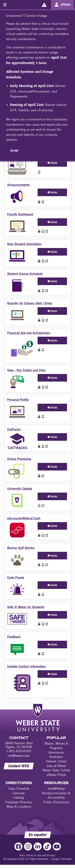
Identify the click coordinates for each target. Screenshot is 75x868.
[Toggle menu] (5, 5)
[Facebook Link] (18, 846)
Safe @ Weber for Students (26, 607)
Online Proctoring (19, 459)
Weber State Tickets (56, 770)
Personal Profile (18, 399)
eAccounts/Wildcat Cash (24, 518)
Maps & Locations (19, 806)
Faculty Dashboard (20, 214)
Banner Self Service (21, 548)
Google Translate (62, 859)
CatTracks (14, 429)
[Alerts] (44, 5)
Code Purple (16, 577)
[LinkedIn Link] (38, 846)
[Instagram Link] (28, 846)
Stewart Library (56, 761)
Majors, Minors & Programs (56, 746)
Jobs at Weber (56, 766)
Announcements (18, 185)
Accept (14, 150)
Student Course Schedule (25, 273)
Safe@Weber (56, 788)
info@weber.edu (19, 756)
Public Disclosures (56, 802)
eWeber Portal (56, 775)
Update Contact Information (26, 666)
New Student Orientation (24, 244)
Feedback (14, 636)
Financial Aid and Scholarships (29, 333)
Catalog (19, 797)
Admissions (56, 752)
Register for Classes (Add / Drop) (30, 303)
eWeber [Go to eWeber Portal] (66, 4)
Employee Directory (19, 802)
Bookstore (56, 757)
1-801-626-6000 (19, 751)
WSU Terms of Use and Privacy (37, 855)
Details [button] (52, 163)
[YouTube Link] (57, 846)
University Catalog (20, 488)
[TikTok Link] (47, 846)
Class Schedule (19, 788)
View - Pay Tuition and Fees (26, 370)
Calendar (19, 793)
